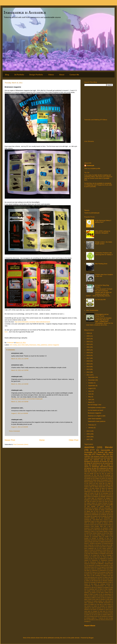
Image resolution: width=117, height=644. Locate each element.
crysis (111, 501)
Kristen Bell (106, 550)
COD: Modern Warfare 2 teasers (105, 532)
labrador (103, 599)
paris (103, 490)
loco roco (99, 511)
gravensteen (108, 594)
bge (110, 582)
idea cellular (95, 488)
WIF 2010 (109, 574)
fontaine (94, 593)
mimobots (90, 490)
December (92, 377)
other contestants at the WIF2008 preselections (98, 603)
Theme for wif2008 (96, 569)
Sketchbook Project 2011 (97, 562)
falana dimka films (100, 487)
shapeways (88, 492)
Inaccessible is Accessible (25, 13)
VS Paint (110, 456)
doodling (106, 588)
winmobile (91, 620)
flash (86, 470)
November (92, 380)
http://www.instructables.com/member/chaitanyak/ (27, 399)
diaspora (100, 588)
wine (107, 618)
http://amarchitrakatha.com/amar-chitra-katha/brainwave (32, 322)
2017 (88, 358)
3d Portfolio (19, 75)
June (90, 394)
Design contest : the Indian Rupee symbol (104, 243)
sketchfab (89, 447)
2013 (88, 369)
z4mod (102, 620)
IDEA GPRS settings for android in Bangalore (103, 232)
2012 (88, 372)
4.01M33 (92, 523)
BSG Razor (98, 530)
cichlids (106, 485)
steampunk (88, 480)
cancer (94, 501)
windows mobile (99, 456)
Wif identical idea (96, 581)
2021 (88, 347)
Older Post (74, 440)
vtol (110, 516)
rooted (95, 606)
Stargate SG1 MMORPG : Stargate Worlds (102, 564)
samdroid (87, 515)
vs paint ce (96, 516)
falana (101, 589)
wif (97, 493)
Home (42, 440)
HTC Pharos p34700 (105, 549)
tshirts (107, 613)
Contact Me (74, 75)
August (91, 388)
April (90, 400)
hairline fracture (105, 506)
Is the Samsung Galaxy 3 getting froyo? (103, 221)
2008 (88, 437)
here (6, 332)
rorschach (102, 606)
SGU (96, 559)
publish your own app (96, 605)
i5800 (93, 598)
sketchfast (96, 492)
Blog (7, 75)
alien (89, 458)
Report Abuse (90, 626)
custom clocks (91, 503)
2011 (88, 375)
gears (105, 505)
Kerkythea (98, 550)
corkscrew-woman (99, 586)
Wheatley (93, 579)
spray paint (87, 611)
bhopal (86, 584)
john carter (96, 599)
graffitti (111, 505)
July (90, 391)
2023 (88, 342)
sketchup (108, 463)
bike (95, 468)
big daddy (94, 584)
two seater (87, 516)
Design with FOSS (94, 542)
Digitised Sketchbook (106, 542)
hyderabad (87, 598)
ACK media (13, 345)
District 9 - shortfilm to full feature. (93, 543)
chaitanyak (102, 468)
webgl (88, 463)
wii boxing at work (93, 616)
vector (92, 493)
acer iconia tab (100, 483)
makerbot (110, 488)
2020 (88, 350)
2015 (88, 364)
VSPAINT (87, 456)
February (91, 425)
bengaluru (87, 500)
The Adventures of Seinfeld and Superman (97, 565)
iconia (99, 598)
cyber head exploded (95, 419)
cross (109, 586)
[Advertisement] (99, 103)
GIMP (97, 495)
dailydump (87, 588)
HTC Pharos (97, 454)
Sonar (109, 562)
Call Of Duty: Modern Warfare (94, 533)
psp (98, 473)
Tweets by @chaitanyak (92, 213)
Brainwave (33, 345)
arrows (86, 485)
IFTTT (92, 450)
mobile (97, 478)
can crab (87, 501)
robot (111, 461)
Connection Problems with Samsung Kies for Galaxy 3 (104, 254)
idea (104, 598)
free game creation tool (105, 593)
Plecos (105, 557)
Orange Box (96, 555)
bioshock (103, 472)
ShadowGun (95, 560)
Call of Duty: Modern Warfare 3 (98, 535)
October (91, 383)
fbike (109, 487)
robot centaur (107, 605)
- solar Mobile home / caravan (100, 520)
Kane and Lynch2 (106, 495)
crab (106, 501)
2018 (88, 355)
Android (101, 452)
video (99, 615)
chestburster (88, 586)
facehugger (98, 505)
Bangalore (88, 461)
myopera (94, 513)
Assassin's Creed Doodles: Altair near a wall (97, 526)
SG (92, 559)
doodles (105, 461)
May (90, 397)
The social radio (89, 498)
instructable (107, 508)
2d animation (105, 493)
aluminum (100, 498)
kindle (90, 510)
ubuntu (87, 467)
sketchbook (95, 515)
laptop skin (90, 511)
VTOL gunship (102, 572)
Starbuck (87, 564)
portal (109, 478)
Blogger (91, 638)
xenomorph (88, 475)
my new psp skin (100, 299)
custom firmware (103, 503)
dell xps (94, 588)
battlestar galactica (102, 582)
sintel (93, 608)
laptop (96, 510)
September (92, 386)
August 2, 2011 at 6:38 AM (20, 427)
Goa (103, 545)
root (109, 490)
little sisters (110, 599)
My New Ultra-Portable (92, 554)
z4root (107, 620)
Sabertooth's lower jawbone (97, 421)
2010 (88, 431)
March (90, 402)
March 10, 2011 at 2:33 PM (20, 370)
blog (110, 472)
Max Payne (88, 496)
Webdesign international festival (102, 467)
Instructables (94, 472)
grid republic (91, 506)
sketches (96, 460)
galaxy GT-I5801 (89, 594)
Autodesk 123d (107, 480)
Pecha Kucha (96, 557)
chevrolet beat (109, 477)
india (38, 345)
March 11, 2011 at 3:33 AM (20, 384)
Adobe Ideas (97, 480)
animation (95, 477)
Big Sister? (106, 530)
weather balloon (107, 615)
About (62, 75)
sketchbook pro (98, 463)
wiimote (111, 616)
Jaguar (86, 550)
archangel (93, 582)
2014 (88, 367)
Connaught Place (97, 537)
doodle (91, 473)
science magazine (53, 345)
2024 (88, 339)
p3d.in (109, 513)
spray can (108, 610)
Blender (109, 447)
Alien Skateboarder (92, 310)
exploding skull (93, 589)
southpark (101, 610)
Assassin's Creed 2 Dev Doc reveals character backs (98, 525)
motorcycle (97, 458)
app (102, 465)
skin (103, 473)
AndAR (99, 523)
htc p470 (109, 596)
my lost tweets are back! (96, 410)
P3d (103, 555)
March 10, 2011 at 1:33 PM (20, 359)
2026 (88, 333)
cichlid (100, 485)
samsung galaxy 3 (105, 470)
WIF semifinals (97, 576)
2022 (88, 344)
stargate (95, 611)
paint (97, 490)
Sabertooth (103, 559)
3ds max (97, 475)
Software (96, 496)
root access (88, 606)
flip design (93, 470)
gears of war (99, 594)
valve (86, 493)
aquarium (96, 461)
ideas (103, 488)
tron (110, 515)
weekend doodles (90, 518)
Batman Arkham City (90, 482)
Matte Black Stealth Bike (106, 552)
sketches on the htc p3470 (104, 608)
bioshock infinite (97, 500)
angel (109, 483)
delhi (91, 505)
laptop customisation (107, 510)
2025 (88, 336)
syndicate (104, 515)
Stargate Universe (106, 496)
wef (85, 616)
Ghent (98, 545)
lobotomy (89, 601)
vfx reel (94, 615)
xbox (97, 620)
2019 (88, 353)
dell (110, 468)
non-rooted (102, 513)
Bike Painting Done (101, 264)
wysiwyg (87, 520)
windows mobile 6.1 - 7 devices (95, 618)
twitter (108, 465)
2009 (88, 434)
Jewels (92, 550)
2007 (88, 439)
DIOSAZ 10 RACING (98, 538)
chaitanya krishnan (105, 584)
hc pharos (94, 596)
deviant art (89, 478)
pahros (86, 605)
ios (85, 510)
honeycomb (88, 508)
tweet (112, 613)
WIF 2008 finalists (99, 574)
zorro (86, 472)
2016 (88, 361)
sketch (86, 460)
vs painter (104, 516)
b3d (101, 477)
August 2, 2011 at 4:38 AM (20, 413)
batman (89, 468)
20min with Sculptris (102, 521)
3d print (107, 460)
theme (109, 492)
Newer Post (10, 440)
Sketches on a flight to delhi (97, 416)
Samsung (87, 477)
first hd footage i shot (95, 405)
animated (94, 465)
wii (99, 518)
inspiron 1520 (98, 508)
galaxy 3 (87, 488)
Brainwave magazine (95, 413)
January (91, 428)
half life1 (87, 596)
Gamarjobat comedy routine (97, 408)
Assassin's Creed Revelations (92, 528)
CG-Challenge (106, 475)
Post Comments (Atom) (21, 444)
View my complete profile (92, 168)
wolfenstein (107, 518)
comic (100, 501)
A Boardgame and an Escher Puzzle (102, 315)
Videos (51, 75)
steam (86, 465)
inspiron (109, 598)
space (109, 473)
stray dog (102, 611)
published (44, 345)
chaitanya (93, 485)
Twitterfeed (94, 571)
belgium (108, 498)
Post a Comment (14, 431)
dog (85, 473)
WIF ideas (87, 576)
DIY (108, 454)
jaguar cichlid (88, 599)
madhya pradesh (98, 601)
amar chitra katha (23, 345)
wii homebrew (103, 616)
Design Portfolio (36, 75)
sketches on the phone (90, 610)
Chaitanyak (90, 165)
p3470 (103, 478)
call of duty (108, 500)
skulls (103, 492)
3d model (107, 458)
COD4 (92, 532)
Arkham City (107, 523)
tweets (88, 615)
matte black (108, 601)
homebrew (101, 596)
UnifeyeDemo (103, 571)
